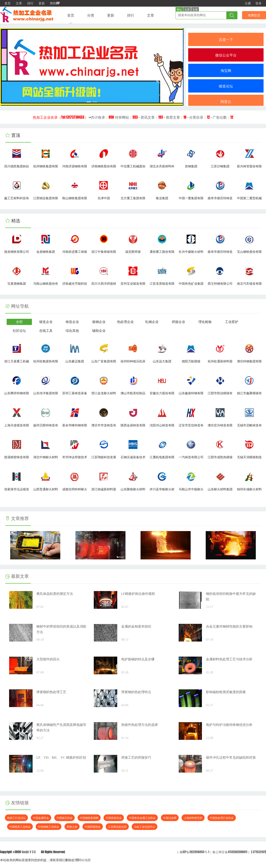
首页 (8, 3)
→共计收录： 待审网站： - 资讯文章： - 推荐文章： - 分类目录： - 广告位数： (133, 117)
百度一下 (226, 39)
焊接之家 (72, 827)
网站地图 (84, 860)
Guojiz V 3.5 (28, 852)
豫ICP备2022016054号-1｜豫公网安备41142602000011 (213, 852)
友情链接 (17, 803)
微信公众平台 (226, 55)
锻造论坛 (226, 86)
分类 (91, 15)
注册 (248, 3)
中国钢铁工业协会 (49, 827)
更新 (42, 3)
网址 (179, 10)
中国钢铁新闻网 (89, 818)
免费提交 (254, 15)
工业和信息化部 (117, 827)
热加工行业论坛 (16, 818)
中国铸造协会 (114, 818)
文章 (19, 3)
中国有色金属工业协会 (142, 818)
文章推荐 (17, 518)
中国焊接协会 (93, 827)
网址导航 (20, 306)
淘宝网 (226, 70)
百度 (195, 10)
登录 (258, 3)
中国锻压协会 (65, 818)
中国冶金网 (170, 818)
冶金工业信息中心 (145, 827)
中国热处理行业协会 (222, 818)
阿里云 (226, 101)
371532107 (259, 852)
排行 (30, 3)
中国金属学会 (41, 818)
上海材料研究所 (193, 818)
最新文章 (17, 576)
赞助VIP (55, 3)
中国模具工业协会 (20, 827)
